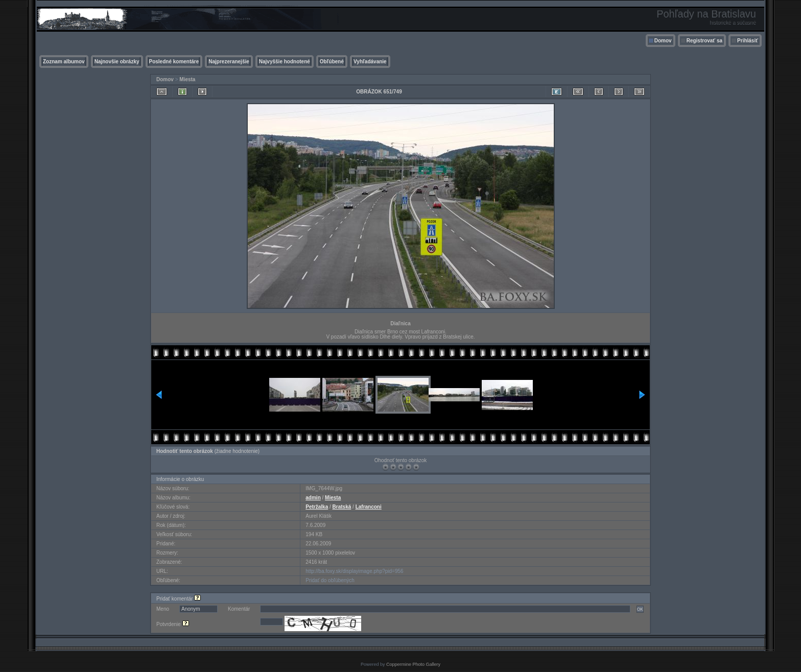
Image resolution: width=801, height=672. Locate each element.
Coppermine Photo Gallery (413, 664)
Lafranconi (369, 507)
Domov (663, 41)
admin (313, 498)
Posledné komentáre (174, 62)
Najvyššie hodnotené (285, 62)
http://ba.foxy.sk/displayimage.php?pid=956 (354, 571)
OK (640, 609)
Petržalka (317, 507)
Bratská (342, 507)
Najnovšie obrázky (117, 62)
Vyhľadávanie (370, 62)
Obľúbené (332, 62)
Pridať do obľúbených (330, 580)
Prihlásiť (748, 41)
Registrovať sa (704, 41)
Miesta (187, 79)
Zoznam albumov (64, 62)
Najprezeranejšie (229, 62)
